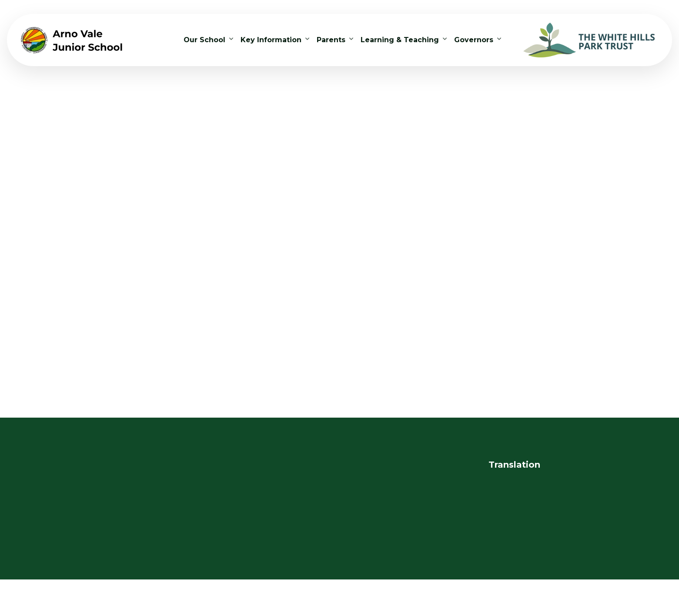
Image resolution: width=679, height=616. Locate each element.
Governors (474, 40)
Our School (204, 40)
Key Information (271, 40)
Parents (331, 40)
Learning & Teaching (400, 40)
